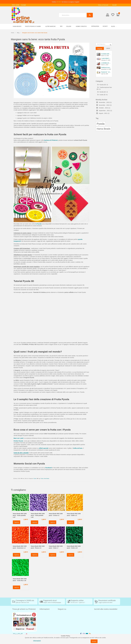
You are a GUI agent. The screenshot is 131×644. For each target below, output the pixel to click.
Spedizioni (43, 613)
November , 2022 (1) (104, 105)
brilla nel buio (78, 448)
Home (13, 33)
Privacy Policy (44, 624)
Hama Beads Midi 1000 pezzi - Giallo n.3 (74, 515)
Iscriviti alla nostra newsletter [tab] (106, 609)
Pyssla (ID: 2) (103, 85)
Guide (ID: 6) (102, 95)
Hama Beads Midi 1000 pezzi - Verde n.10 (74, 547)
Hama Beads (46, 479)
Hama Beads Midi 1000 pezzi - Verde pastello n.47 (20, 515)
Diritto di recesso (45, 619)
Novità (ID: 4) (103, 92)
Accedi (114, 5)
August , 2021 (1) (103, 113)
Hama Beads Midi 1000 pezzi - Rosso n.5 (38, 547)
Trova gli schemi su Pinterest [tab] (24, 609)
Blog (18, 33)
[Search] (90, 15)
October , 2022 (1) (103, 108)
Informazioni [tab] (45, 609)
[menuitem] (114, 26)
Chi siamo (43, 630)
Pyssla (35, 479)
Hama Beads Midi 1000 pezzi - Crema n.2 (56, 515)
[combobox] (74, 15)
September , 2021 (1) (104, 111)
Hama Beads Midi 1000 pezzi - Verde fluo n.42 (20, 580)
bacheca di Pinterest (51, 140)
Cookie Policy (44, 627)
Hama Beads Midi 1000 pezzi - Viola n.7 (56, 547)
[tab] (100, 48)
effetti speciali (44, 448)
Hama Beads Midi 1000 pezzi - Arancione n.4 (20, 547)
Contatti (23, 5)
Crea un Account (103, 5)
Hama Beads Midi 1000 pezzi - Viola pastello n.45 (38, 515)
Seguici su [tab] (62, 609)
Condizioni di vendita (46, 616)
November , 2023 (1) (104, 102)
